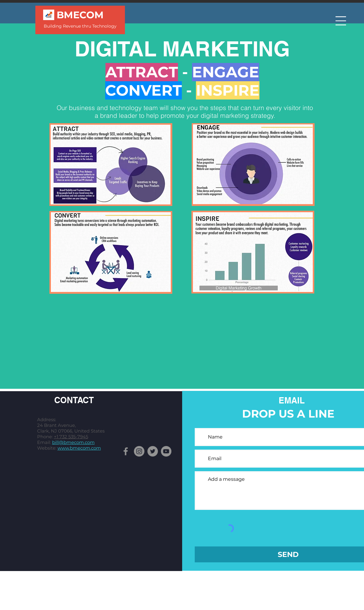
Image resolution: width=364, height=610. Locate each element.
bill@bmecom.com (73, 442)
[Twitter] (153, 451)
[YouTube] (166, 451)
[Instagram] (139, 451)
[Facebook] (126, 451)
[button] (341, 21)
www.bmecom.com (79, 448)
